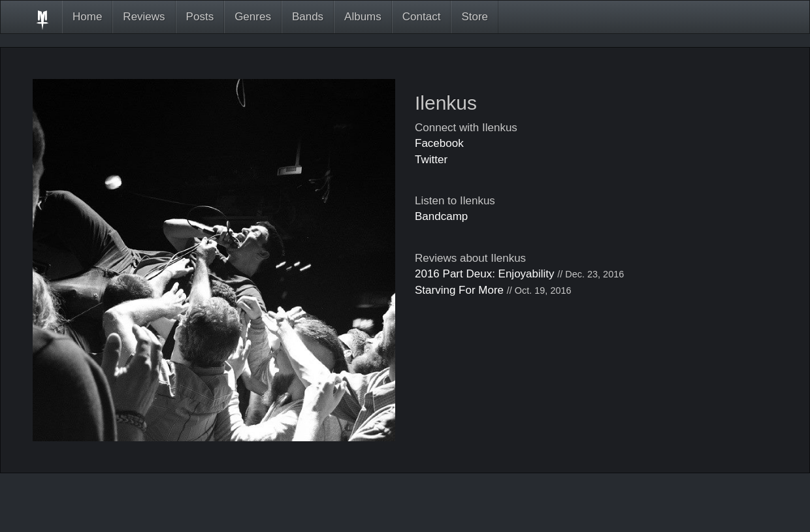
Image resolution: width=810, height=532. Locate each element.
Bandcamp (441, 216)
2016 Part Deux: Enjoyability (485, 274)
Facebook (439, 143)
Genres (253, 17)
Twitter (431, 160)
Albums (363, 17)
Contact (422, 17)
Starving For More (459, 290)
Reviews (144, 17)
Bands (308, 17)
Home (87, 17)
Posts (200, 17)
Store (475, 17)
